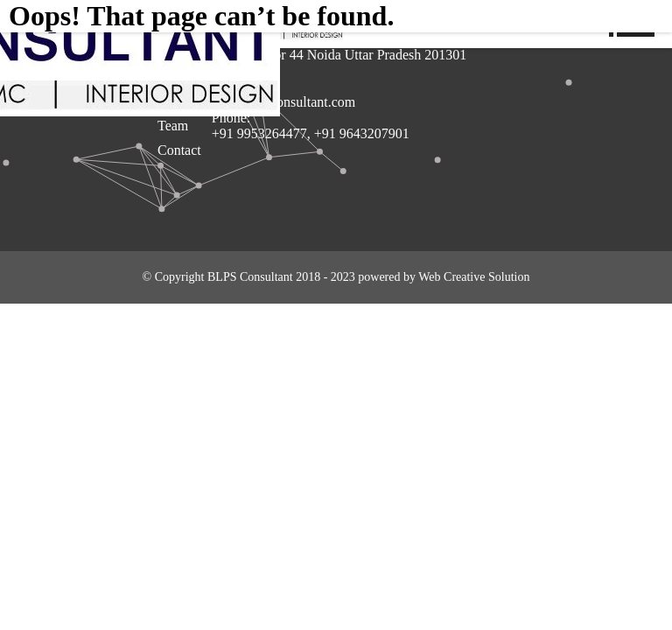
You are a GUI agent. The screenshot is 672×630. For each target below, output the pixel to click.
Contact (179, 150)
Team (173, 126)
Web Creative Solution (474, 277)
